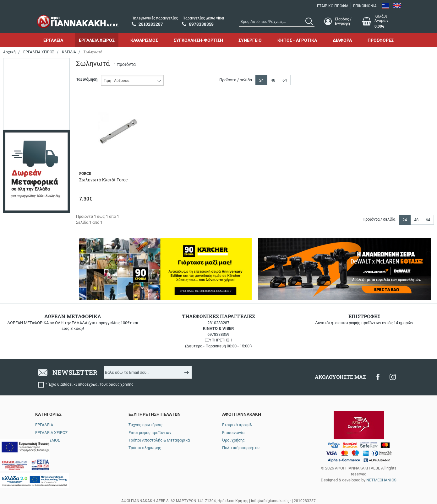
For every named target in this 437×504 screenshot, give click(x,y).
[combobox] (277, 21)
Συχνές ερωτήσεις (145, 425)
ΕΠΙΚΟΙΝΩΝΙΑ (365, 6)
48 (273, 80)
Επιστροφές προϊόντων (150, 433)
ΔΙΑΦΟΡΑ (342, 40)
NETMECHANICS (381, 480)
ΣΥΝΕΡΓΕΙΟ (250, 40)
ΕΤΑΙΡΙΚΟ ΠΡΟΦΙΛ (333, 6)
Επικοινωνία (233, 433)
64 (285, 80)
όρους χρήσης (121, 384)
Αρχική (9, 52)
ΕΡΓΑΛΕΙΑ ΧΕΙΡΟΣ (97, 40)
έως (35, 107)
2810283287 (218, 323)
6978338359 (218, 334)
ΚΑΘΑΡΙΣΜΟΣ (144, 40)
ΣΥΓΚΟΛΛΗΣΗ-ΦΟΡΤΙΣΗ (198, 40)
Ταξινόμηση (87, 79)
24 (261, 80)
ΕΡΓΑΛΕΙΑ (53, 40)
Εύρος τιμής (21, 66)
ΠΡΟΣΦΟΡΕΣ (381, 40)
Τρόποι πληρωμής (145, 448)
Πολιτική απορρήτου (241, 448)
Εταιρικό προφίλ (237, 425)
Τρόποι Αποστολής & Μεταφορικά (159, 440)
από (12, 107)
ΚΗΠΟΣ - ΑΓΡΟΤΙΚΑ (297, 40)
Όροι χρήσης (233, 440)
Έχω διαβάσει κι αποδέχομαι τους (91, 384)
